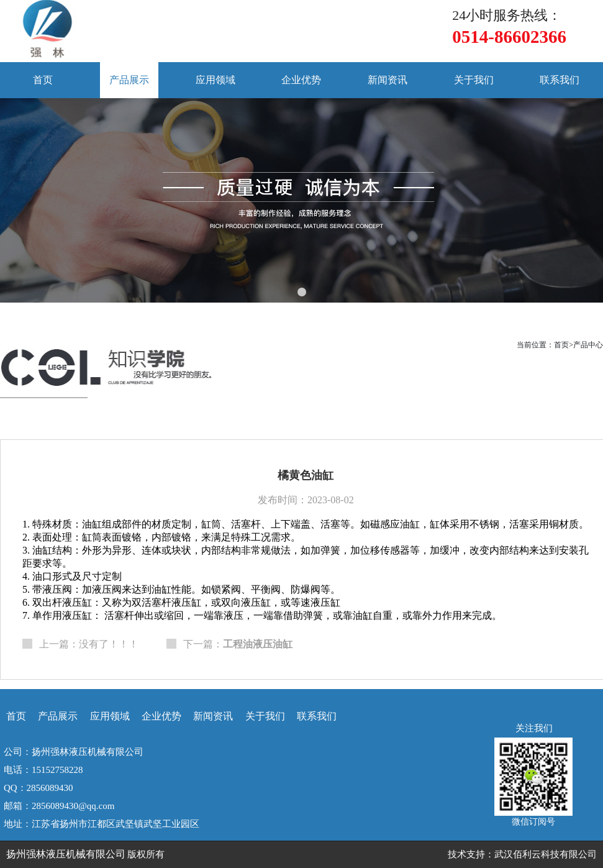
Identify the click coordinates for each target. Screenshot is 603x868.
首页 (43, 80)
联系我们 (560, 80)
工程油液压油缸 (258, 644)
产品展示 (129, 80)
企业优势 (301, 80)
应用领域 (215, 80)
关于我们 (474, 80)
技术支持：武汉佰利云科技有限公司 (522, 854)
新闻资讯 (388, 80)
